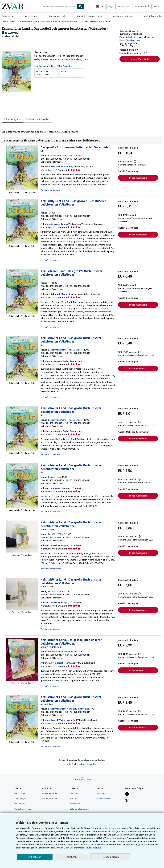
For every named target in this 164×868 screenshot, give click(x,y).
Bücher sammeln (58, 16)
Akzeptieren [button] (35, 857)
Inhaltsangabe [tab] (12, 119)
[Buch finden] (80, 6)
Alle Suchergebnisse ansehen (82, 764)
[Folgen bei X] (127, 801)
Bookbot (55, 545)
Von (46, 73)
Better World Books (61, 167)
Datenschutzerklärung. (90, 848)
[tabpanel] (58, 129)
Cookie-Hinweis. (98, 844)
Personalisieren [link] (110, 857)
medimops (56, 361)
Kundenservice (104, 798)
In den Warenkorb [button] (140, 59)
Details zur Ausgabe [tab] (37, 119)
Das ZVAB (74, 793)
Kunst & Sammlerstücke (90, 16)
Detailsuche (8, 16)
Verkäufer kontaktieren (51, 190)
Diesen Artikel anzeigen (130, 40)
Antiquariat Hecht (60, 663)
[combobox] (59, 6)
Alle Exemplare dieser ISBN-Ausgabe (53, 66)
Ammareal (56, 488)
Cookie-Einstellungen (126, 841)
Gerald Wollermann (61, 720)
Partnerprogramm (50, 798)
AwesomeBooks (59, 224)
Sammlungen (31, 16)
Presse (73, 798)
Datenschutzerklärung (80, 809)
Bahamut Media (59, 294)
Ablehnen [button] (72, 857)
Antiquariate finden (123, 16)
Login (111, 6)
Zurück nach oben (82, 779)
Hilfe (157, 6)
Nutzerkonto (124, 6)
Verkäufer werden (153, 16)
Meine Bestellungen (23, 809)
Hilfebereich (103, 793)
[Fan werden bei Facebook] (127, 794)
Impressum (75, 804)
